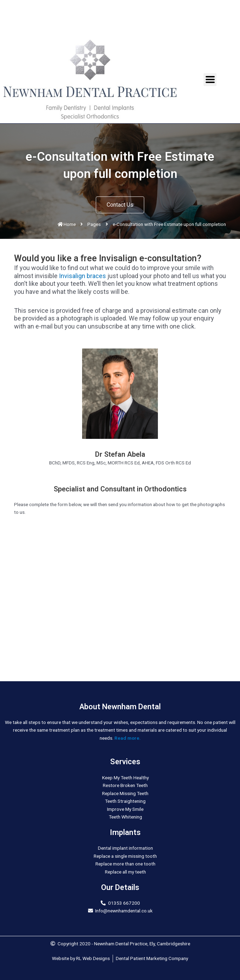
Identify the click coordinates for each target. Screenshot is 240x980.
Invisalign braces (82, 276)
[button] (120, 205)
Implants (125, 832)
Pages (94, 224)
